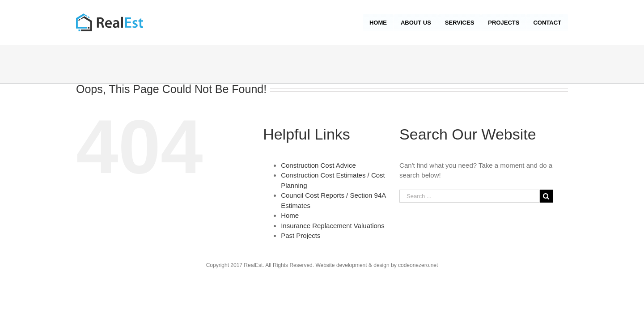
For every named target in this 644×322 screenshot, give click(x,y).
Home (290, 215)
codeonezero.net (418, 265)
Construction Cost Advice (318, 165)
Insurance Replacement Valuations (333, 226)
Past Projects (301, 235)
